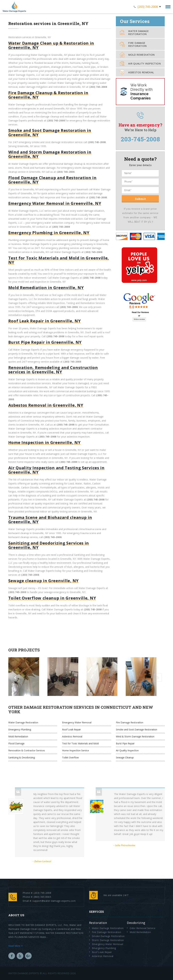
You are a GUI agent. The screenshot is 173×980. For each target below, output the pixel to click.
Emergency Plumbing (20, 729)
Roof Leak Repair (71, 729)
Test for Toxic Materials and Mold (80, 743)
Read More (15, 946)
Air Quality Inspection (140, 63)
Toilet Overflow (70, 757)
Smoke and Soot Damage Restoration (137, 729)
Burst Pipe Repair (125, 743)
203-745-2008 (140, 139)
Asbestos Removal (137, 72)
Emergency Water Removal (77, 722)
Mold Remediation (137, 55)
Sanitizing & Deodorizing (22, 757)
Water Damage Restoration (134, 32)
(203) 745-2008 (148, 7)
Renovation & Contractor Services (27, 750)
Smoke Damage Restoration (108, 936)
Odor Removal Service (143, 928)
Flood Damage (16, 743)
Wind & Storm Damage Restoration (135, 736)
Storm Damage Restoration (108, 940)
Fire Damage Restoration (133, 44)
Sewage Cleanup (125, 757)
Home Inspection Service (76, 750)
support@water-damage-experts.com (54, 901)
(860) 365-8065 (42, 897)
